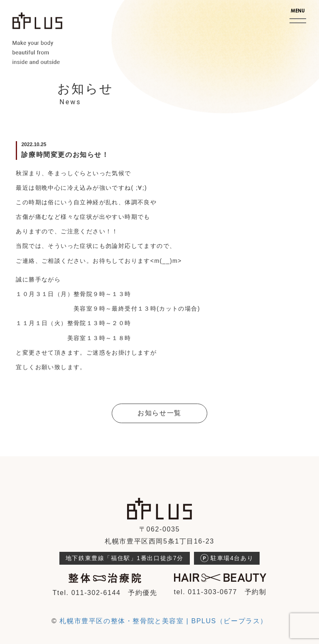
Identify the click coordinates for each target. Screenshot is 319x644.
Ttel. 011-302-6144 (86, 593)
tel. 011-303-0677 (205, 592)
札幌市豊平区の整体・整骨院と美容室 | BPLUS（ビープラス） (163, 621)
